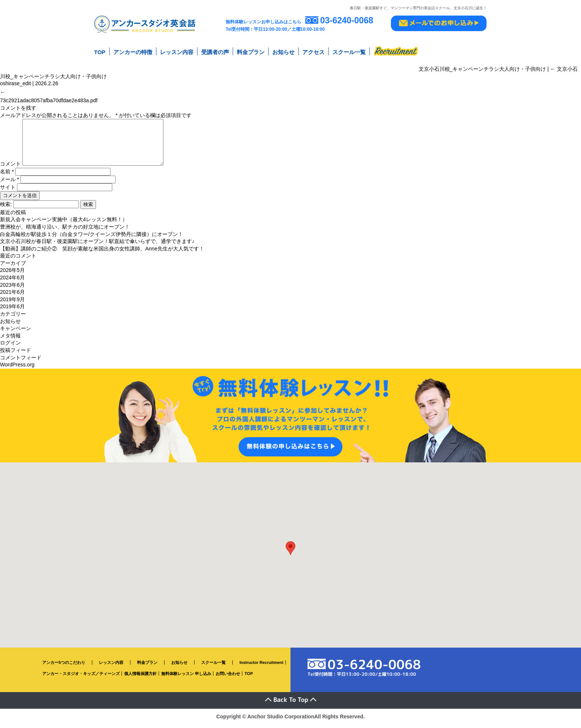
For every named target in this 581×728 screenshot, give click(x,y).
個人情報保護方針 (140, 677)
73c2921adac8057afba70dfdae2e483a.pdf (49, 95)
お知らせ (283, 51)
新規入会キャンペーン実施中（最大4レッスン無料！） (64, 223)
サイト (8, 191)
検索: (6, 208)
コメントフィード (21, 361)
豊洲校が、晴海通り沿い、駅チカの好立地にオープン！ (65, 230)
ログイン (10, 346)
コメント (10, 167)
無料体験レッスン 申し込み (186, 677)
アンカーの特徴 (133, 51)
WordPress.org (17, 368)
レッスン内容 (177, 51)
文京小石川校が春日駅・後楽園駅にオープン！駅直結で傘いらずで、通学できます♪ (97, 245)
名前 (7, 175)
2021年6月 (12, 296)
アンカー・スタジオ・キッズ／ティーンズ (81, 677)
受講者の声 (215, 51)
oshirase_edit (15, 81)
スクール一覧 (349, 51)
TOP (100, 51)
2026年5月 (12, 274)
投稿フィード (16, 354)
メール (9, 183)
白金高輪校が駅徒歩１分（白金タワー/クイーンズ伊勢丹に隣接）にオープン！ (92, 238)
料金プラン (251, 51)
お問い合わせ (228, 677)
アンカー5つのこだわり (64, 666)
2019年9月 (12, 303)
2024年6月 (12, 281)
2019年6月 (12, 310)
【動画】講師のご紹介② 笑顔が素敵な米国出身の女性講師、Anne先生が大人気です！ (102, 252)
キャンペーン (16, 332)
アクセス (313, 51)
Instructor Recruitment (261, 666)
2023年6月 (12, 289)
